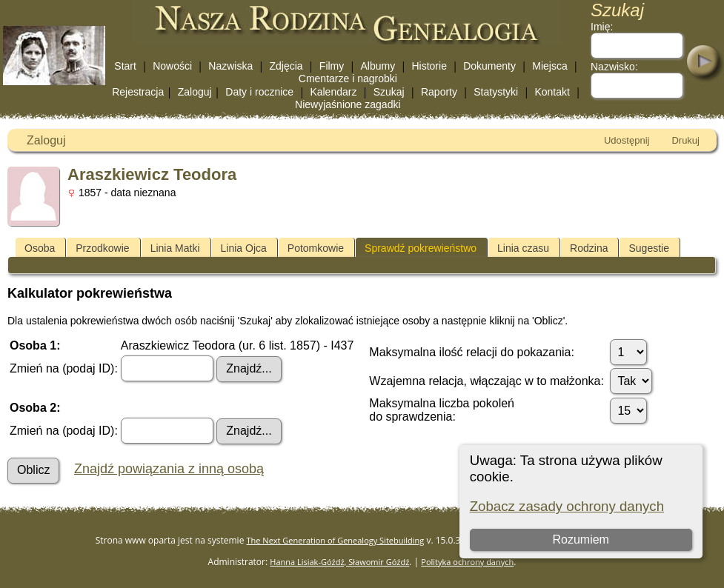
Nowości (172, 66)
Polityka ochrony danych (467, 562)
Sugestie (648, 248)
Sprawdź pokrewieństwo (421, 248)
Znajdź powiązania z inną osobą (169, 469)
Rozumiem (580, 539)
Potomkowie (316, 248)
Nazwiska (230, 66)
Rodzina (589, 248)
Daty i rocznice (259, 92)
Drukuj (685, 140)
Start (125, 66)
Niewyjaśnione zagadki (348, 104)
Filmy (332, 66)
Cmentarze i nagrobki (348, 78)
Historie (429, 66)
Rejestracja (138, 92)
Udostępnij (627, 140)
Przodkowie (102, 248)
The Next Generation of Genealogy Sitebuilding (336, 540)
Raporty (439, 92)
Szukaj (389, 92)
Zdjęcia (286, 66)
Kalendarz (333, 92)
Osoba (40, 248)
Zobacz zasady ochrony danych (567, 506)
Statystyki (496, 92)
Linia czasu (523, 248)
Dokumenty (489, 66)
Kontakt (552, 92)
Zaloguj (195, 92)
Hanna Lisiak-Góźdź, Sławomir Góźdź (339, 562)
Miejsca (549, 66)
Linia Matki (175, 248)
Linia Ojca (244, 248)
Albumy (378, 66)
